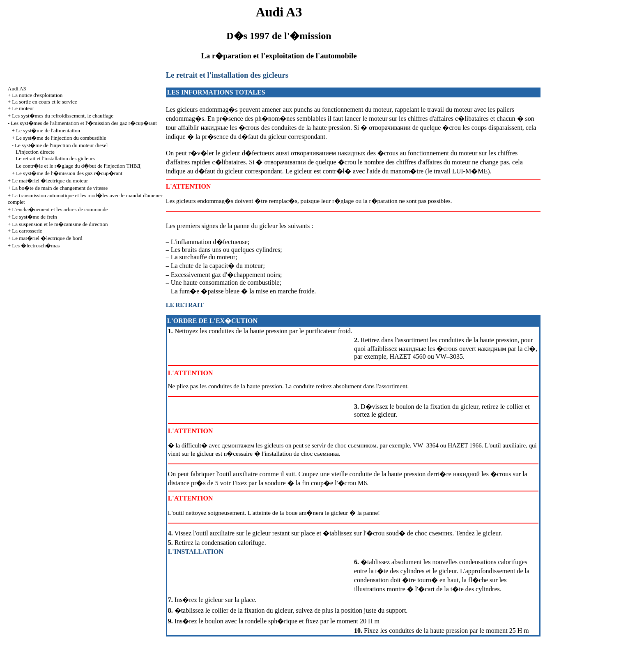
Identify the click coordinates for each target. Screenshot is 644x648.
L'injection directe (35, 152)
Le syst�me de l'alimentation (48, 130)
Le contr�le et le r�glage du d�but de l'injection (78, 166)
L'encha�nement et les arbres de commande (60, 209)
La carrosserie (27, 231)
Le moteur (23, 108)
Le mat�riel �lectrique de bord (47, 238)
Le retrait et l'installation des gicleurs (55, 158)
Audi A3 (17, 89)
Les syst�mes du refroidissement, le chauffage (63, 116)
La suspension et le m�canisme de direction (60, 224)
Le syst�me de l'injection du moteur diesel (61, 145)
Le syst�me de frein (34, 217)
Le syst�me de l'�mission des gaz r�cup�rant (69, 173)
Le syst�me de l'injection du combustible (61, 138)
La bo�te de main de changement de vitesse (60, 188)
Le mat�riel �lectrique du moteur (50, 181)
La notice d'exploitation (37, 95)
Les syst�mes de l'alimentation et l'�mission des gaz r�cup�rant (84, 123)
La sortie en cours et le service (44, 102)
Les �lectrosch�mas (36, 246)
